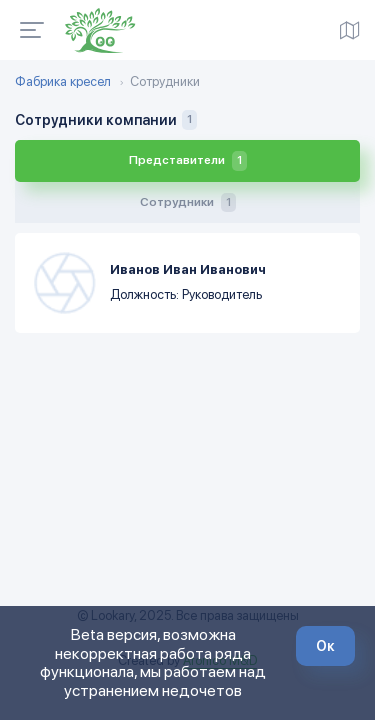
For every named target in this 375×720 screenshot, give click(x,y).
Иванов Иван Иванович (188, 269)
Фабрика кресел (63, 82)
